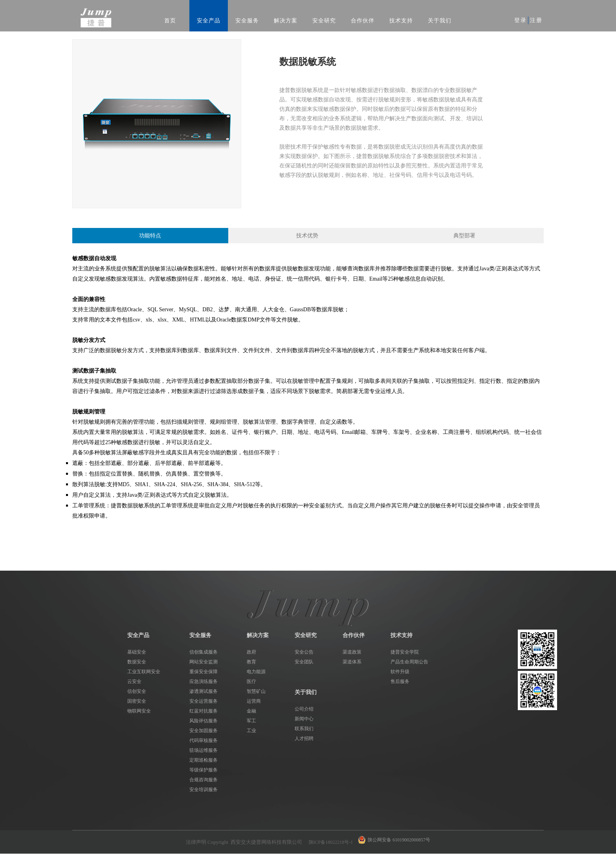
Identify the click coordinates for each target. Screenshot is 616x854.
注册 (536, 20)
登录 (521, 20)
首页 (170, 21)
